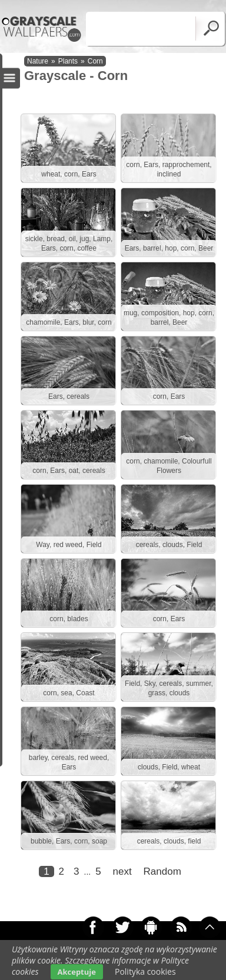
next (122, 871)
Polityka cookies (145, 971)
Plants (68, 61)
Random (162, 871)
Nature (38, 61)
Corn (95, 61)
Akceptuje (77, 972)
